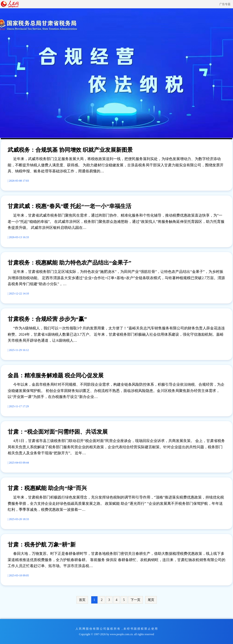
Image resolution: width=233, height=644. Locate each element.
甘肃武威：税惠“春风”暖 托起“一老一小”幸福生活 (69, 206)
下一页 (135, 600)
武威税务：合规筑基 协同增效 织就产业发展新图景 (70, 150)
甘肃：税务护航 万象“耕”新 (42, 545)
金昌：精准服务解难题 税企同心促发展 (56, 376)
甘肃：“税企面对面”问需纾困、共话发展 (58, 432)
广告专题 (225, 4)
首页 (82, 600)
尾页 (151, 600)
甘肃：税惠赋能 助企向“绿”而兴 (47, 488)
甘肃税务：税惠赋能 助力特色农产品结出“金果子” (69, 263)
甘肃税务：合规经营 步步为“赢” (47, 319)
